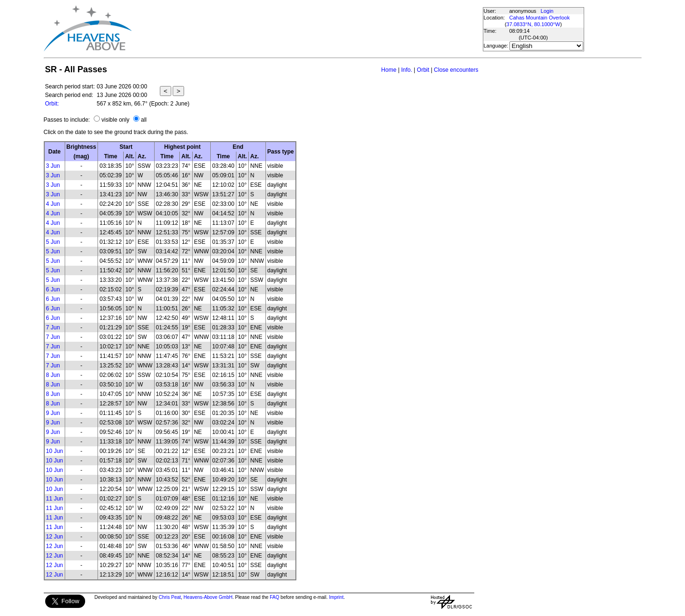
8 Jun (53, 375)
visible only (115, 120)
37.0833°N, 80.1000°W (533, 24)
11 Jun (55, 499)
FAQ (274, 597)
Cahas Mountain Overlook (540, 18)
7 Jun (53, 327)
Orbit (423, 70)
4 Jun (53, 204)
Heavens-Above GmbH (208, 597)
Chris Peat (170, 597)
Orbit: (52, 104)
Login (547, 11)
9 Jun (53, 413)
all (144, 120)
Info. (406, 70)
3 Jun (53, 166)
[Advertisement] (307, 29)
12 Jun (55, 537)
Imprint (337, 597)
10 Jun (55, 451)
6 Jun (53, 289)
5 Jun (53, 242)
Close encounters (456, 70)
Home (389, 70)
